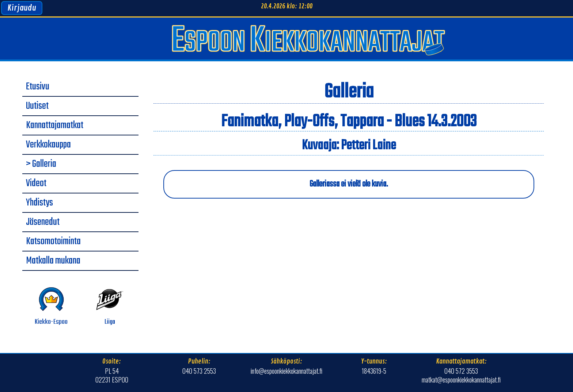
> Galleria (41, 164)
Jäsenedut (43, 222)
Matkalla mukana (53, 261)
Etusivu (38, 87)
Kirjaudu (22, 8)
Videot (36, 184)
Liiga (110, 306)
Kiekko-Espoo (51, 306)
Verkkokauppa (48, 145)
